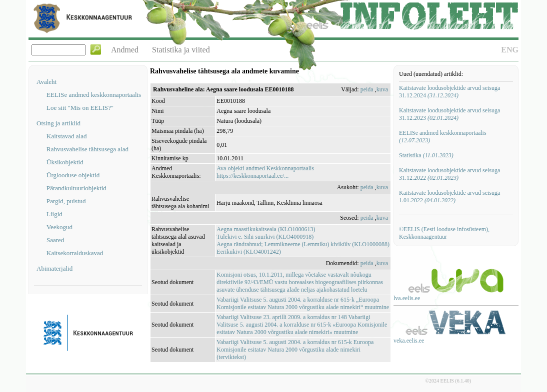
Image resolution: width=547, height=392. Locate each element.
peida (367, 89)
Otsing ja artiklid (58, 123)
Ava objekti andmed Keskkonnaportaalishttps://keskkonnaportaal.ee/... (265, 172)
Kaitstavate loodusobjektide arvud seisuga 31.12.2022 (449, 174)
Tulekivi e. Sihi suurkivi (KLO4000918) (265, 237)
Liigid (54, 214)
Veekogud (59, 227)
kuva (382, 89)
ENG (510, 50)
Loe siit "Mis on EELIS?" (80, 108)
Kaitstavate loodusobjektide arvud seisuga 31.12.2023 (449, 114)
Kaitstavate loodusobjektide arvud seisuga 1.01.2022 (449, 196)
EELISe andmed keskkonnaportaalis (94, 95)
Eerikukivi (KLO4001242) (248, 252)
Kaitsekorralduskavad (75, 253)
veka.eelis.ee (409, 341)
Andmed (125, 50)
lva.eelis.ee (407, 298)
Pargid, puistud (66, 201)
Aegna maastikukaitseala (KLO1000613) (266, 229)
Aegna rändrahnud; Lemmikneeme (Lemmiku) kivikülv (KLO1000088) (303, 244)
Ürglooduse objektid (73, 175)
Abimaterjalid (54, 268)
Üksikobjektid (65, 162)
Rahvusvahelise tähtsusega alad (87, 149)
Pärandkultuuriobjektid (76, 188)
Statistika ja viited (181, 50)
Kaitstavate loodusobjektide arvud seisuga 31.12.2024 (449, 92)
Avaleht (46, 82)
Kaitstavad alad (67, 136)
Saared (55, 240)
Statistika (426, 155)
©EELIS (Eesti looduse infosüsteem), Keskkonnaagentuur (444, 233)
